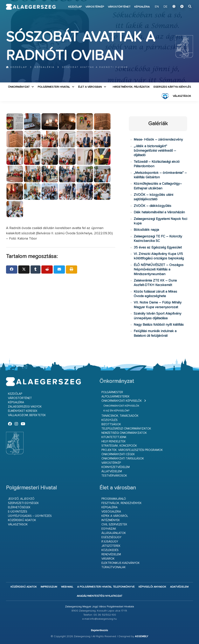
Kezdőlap (75, 7)
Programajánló (114, 499)
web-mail (67, 587)
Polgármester (112, 392)
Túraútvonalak (114, 567)
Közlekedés (110, 550)
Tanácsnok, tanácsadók (120, 416)
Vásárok (108, 559)
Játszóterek (111, 546)
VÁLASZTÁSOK (182, 96)
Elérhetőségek (19, 507)
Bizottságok (111, 424)
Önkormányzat (19, 87)
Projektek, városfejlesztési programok (132, 450)
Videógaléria (111, 512)
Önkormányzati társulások (123, 459)
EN (157, 7)
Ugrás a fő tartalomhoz (183, 2)
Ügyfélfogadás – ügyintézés (30, 516)
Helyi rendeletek (114, 441)
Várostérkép (95, 7)
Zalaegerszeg (31, 7)
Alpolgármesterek (116, 397)
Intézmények (111, 520)
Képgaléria (142, 7)
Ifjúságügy (110, 542)
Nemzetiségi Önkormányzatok (124, 433)
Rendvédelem (111, 554)
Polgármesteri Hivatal (54, 87)
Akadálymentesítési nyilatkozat (99, 596)
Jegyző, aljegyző (21, 499)
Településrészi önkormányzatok (126, 429)
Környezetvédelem (116, 467)
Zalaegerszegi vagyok (25, 407)
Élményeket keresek (23, 411)
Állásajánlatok (114, 533)
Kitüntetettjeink (114, 437)
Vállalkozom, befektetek (27, 415)
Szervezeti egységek (23, 503)
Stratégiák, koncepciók (119, 446)
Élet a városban (90, 87)
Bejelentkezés (99, 630)
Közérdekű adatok (22, 520)
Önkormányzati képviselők (122, 401)
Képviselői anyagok (152, 587)
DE (166, 7)
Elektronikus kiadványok (121, 563)
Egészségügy (111, 537)
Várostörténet (119, 7)
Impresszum (49, 587)
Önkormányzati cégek (118, 454)
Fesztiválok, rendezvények (122, 503)
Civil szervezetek (114, 525)
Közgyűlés (110, 420)
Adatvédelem (179, 587)
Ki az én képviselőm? (116, 411)
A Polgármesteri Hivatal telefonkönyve (106, 587)
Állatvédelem (112, 471)
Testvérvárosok (114, 476)
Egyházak (109, 529)
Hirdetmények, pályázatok (131, 87)
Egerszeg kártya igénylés (172, 87)
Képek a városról (115, 516)
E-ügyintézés (18, 512)
